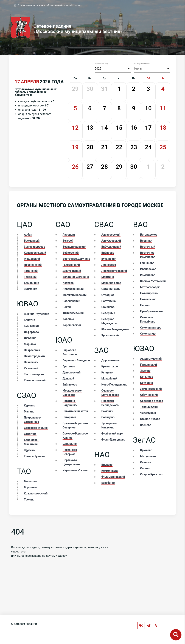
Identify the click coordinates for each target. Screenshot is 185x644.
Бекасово (30, 481)
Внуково (107, 465)
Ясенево (146, 425)
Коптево (68, 283)
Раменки (107, 411)
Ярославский (110, 335)
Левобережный (73, 289)
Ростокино (109, 301)
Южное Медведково (115, 329)
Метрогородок (150, 287)
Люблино (30, 338)
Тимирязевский (73, 313)
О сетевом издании (24, 624)
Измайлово (148, 275)
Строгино (30, 434)
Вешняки (146, 241)
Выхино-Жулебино (37, 314)
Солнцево (108, 417)
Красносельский (35, 253)
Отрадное (108, 295)
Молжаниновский (75, 295)
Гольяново (147, 263)
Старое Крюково (151, 474)
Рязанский (31, 368)
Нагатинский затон (75, 411)
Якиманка (31, 289)
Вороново (30, 487)
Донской (68, 379)
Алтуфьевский (111, 241)
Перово (145, 305)
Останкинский (111, 289)
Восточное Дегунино (76, 259)
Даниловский (72, 372)
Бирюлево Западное (76, 360)
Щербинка (108, 483)
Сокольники (148, 334)
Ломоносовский (151, 389)
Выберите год (101, 64)
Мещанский (32, 259)
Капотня (30, 320)
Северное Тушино (36, 428)
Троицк (29, 499)
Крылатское (110, 366)
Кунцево (107, 372)
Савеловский (71, 301)
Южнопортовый (35, 380)
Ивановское (148, 269)
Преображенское (152, 311)
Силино (145, 468)
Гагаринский (148, 365)
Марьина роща (111, 283)
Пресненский (33, 265)
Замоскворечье (34, 247)
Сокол (67, 307)
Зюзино (145, 371)
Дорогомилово (111, 360)
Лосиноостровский (114, 271)
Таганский (31, 271)
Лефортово (31, 332)
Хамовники (31, 283)
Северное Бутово (152, 401)
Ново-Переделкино (114, 385)
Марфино (108, 277)
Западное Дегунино (76, 277)
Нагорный (69, 417)
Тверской (30, 277)
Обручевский (149, 395)
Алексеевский (111, 235)
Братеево (69, 366)
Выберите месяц (142, 64)
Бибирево (108, 253)
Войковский (71, 253)
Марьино (30, 344)
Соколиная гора (151, 328)
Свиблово (108, 307)
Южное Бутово (150, 419)
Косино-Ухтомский (153, 281)
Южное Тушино (34, 456)
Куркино (30, 405)
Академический (151, 359)
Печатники (31, 362)
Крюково (146, 450)
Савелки (146, 462)
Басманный (32, 241)
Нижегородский (35, 356)
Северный (108, 313)
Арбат (28, 235)
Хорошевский (72, 325)
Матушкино (148, 456)
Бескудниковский (74, 247)
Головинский (71, 265)
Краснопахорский (36, 493)
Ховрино (68, 319)
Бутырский (109, 259)
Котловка (146, 383)
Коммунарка (110, 471)
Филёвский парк (112, 434)
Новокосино (148, 299)
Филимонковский (113, 477)
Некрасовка (32, 350)
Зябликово (70, 385)
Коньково (147, 377)
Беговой (68, 241)
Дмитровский (72, 271)
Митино (29, 412)
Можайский (109, 379)
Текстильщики (34, 374)
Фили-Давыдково (113, 440)
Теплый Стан (149, 407)
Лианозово (109, 265)
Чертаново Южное (75, 470)
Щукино (29, 450)
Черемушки (148, 413)
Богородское (149, 235)
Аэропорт (69, 235)
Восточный (148, 247)
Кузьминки (31, 326)
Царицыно (70, 444)
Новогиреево (149, 293)
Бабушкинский (111, 247)
